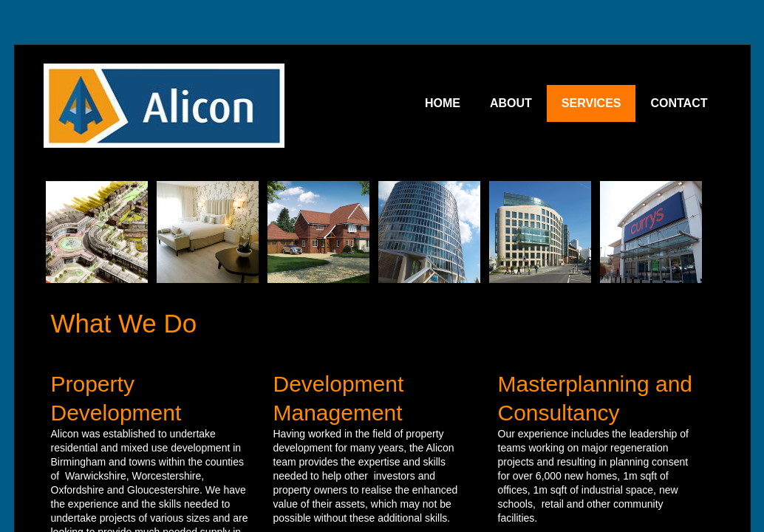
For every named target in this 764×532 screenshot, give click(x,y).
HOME (443, 103)
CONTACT (679, 103)
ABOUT (511, 103)
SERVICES (591, 103)
